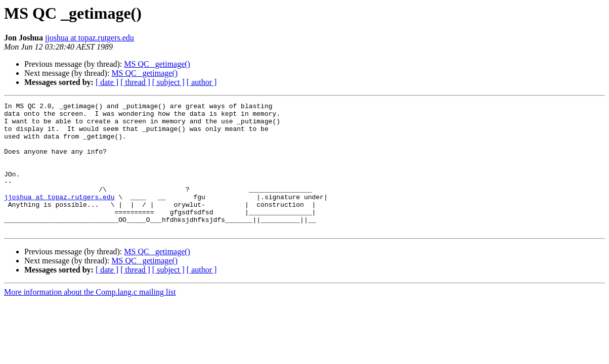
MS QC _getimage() (157, 64)
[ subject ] (168, 82)
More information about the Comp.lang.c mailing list (90, 318)
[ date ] (107, 82)
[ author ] (202, 82)
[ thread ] (135, 82)
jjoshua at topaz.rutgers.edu (90, 38)
